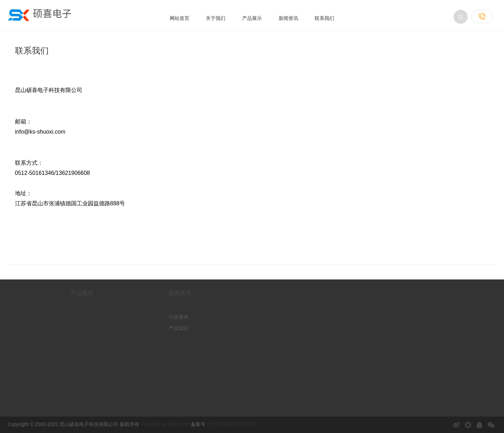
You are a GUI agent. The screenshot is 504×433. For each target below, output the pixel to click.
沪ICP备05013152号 (233, 424)
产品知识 (167, 328)
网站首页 (180, 18)
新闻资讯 (288, 18)
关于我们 (216, 18)
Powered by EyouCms (164, 424)
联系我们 (324, 18)
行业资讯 (167, 317)
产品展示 (252, 18)
